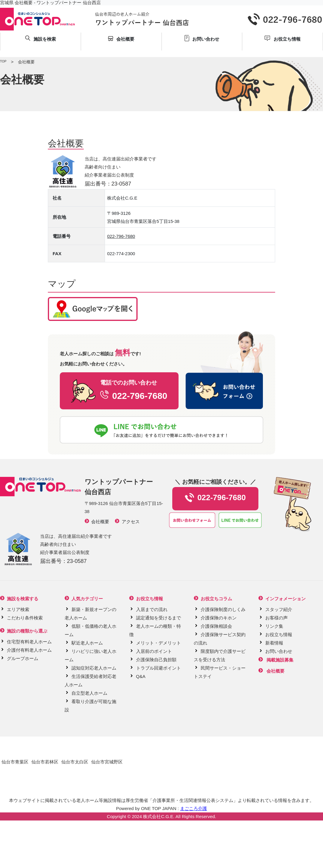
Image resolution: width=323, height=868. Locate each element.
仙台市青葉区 (15, 762)
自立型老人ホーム (89, 693)
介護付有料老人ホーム (29, 650)
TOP (3, 61)
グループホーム (23, 658)
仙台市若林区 (45, 762)
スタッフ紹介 (279, 609)
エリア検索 (18, 609)
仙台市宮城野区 (107, 762)
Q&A (141, 676)
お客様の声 (276, 618)
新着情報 (274, 643)
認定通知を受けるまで (159, 618)
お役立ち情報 (279, 634)
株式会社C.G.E (158, 816)
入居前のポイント (154, 651)
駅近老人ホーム (87, 643)
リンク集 (274, 626)
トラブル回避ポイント (159, 668)
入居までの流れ (152, 609)
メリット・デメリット (159, 643)
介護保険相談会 (216, 626)
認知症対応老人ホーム (94, 668)
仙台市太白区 (75, 762)
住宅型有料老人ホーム (29, 642)
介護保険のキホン (219, 618)
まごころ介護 (194, 808)
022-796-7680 (121, 236)
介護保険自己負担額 (156, 660)
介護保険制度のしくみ (223, 609)
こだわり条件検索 (25, 618)
